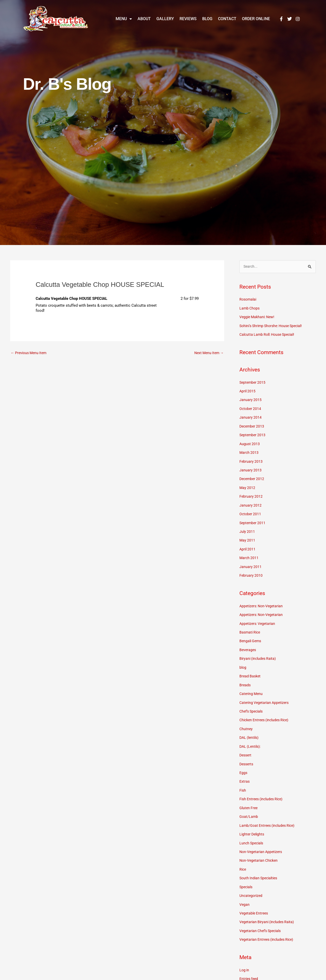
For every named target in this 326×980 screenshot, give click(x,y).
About (144, 19)
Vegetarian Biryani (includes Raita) (269, 911)
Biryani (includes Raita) (259, 653)
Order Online (256, 19)
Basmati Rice (251, 627)
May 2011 (248, 537)
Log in (245, 959)
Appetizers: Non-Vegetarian (263, 601)
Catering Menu (252, 687)
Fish (243, 782)
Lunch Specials (252, 834)
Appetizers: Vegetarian (259, 618)
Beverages (248, 644)
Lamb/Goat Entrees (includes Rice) (269, 816)
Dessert (246, 747)
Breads (245, 679)
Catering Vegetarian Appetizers (266, 696)
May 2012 (248, 485)
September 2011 (253, 519)
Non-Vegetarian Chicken (260, 851)
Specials (247, 877)
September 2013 (253, 433)
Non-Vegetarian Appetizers (262, 842)
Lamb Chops (250, 308)
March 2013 (249, 450)
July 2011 (247, 528)
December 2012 (253, 476)
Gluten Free (249, 799)
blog (243, 662)
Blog (207, 19)
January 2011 (251, 562)
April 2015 (248, 390)
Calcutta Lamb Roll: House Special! (269, 334)
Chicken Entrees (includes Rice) (266, 713)
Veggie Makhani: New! (258, 317)
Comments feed (253, 976)
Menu (124, 19)
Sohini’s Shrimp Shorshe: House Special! (274, 326)
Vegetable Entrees (255, 902)
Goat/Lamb (249, 808)
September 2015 (253, 382)
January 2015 (251, 399)
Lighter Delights (253, 825)
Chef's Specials (252, 705)
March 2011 (249, 554)
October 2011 (251, 511)
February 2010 (251, 571)
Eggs (244, 765)
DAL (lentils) (250, 730)
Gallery (165, 19)
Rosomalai (249, 300)
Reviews (188, 19)
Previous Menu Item (30, 353)
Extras (245, 773)
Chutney (246, 722)
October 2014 (251, 407)
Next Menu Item (208, 353)
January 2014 (251, 416)
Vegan (245, 894)
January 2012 (251, 502)
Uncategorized (252, 885)
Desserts (247, 756)
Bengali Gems (251, 636)
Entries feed (250, 967)
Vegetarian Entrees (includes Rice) (269, 928)
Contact (227, 19)
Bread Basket (251, 670)
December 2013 (253, 425)
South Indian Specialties (260, 868)
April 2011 (248, 545)
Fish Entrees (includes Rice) (263, 791)
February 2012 (251, 494)
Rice (243, 859)
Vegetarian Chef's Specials (262, 920)
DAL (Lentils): (251, 739)
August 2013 (250, 442)
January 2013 (251, 468)
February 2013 (251, 459)
